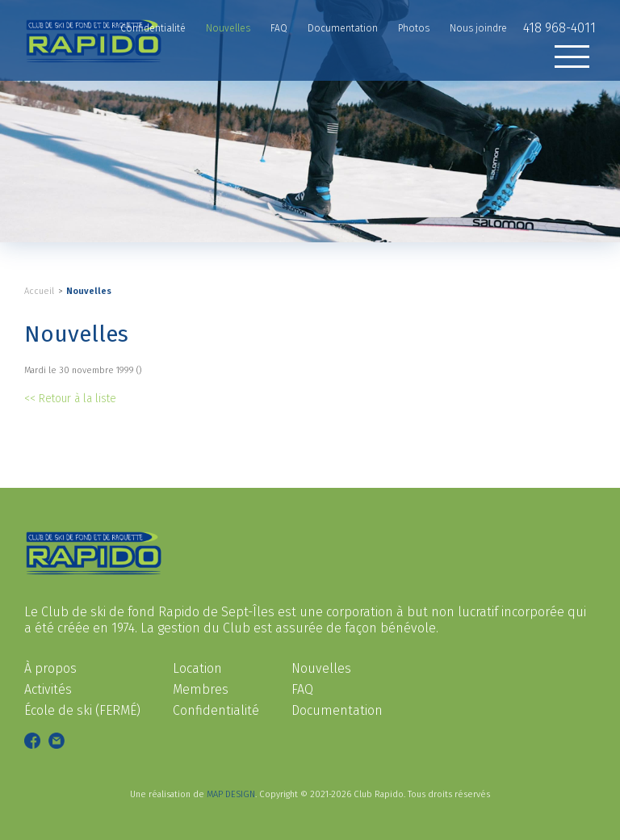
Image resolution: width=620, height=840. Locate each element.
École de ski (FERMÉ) (82, 710)
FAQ (302, 689)
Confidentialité (216, 710)
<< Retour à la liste (70, 399)
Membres (201, 689)
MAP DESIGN (231, 794)
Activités (48, 689)
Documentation (337, 710)
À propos (50, 668)
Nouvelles (89, 291)
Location (197, 668)
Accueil (39, 291)
